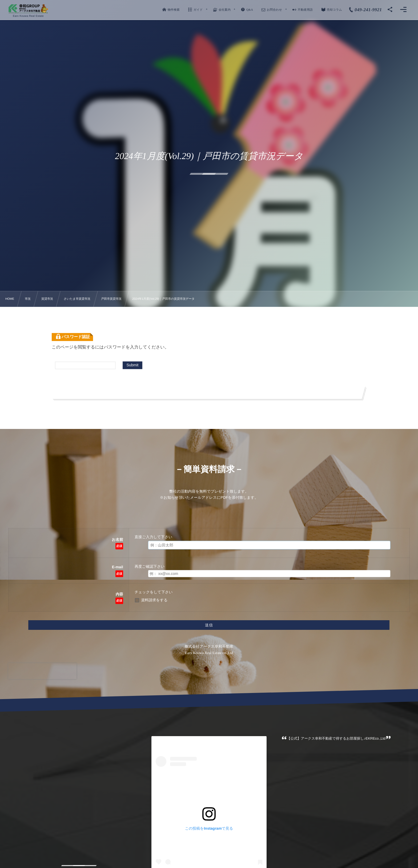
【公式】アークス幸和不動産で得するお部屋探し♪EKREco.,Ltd (336, 738)
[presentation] (42, 671)
